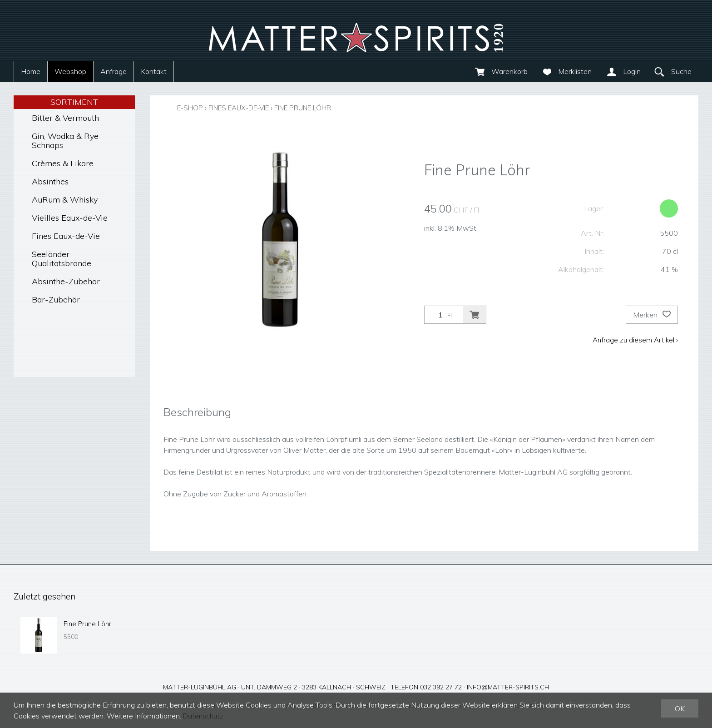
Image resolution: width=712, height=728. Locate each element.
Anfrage (114, 71)
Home (31, 71)
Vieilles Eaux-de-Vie (70, 218)
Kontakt (154, 71)
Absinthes (50, 181)
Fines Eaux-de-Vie (66, 236)
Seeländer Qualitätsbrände (62, 259)
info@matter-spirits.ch (508, 687)
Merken (652, 315)
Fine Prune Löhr (317, 108)
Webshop (70, 71)
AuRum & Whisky (65, 200)
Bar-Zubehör (56, 300)
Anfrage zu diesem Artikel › (634, 340)
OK (680, 708)
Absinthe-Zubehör (66, 281)
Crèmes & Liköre (63, 163)
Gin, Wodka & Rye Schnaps (65, 141)
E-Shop (191, 108)
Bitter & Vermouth (65, 118)
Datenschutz (204, 716)
